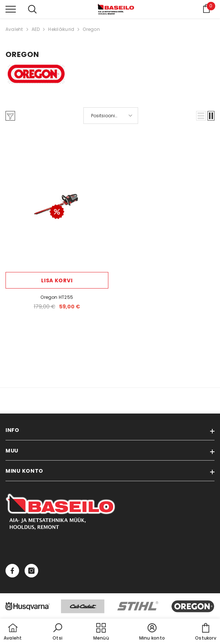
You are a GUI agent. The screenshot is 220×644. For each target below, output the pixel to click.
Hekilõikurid (61, 29)
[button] (201, 116)
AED (36, 29)
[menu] (11, 9)
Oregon (91, 29)
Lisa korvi (57, 280)
